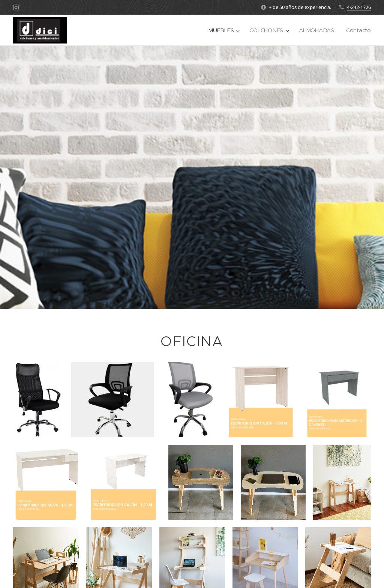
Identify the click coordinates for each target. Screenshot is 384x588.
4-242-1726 (359, 7)
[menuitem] (222, 30)
